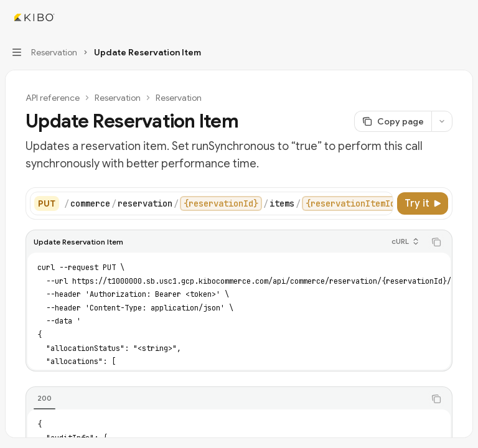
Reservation (118, 98)
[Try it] (423, 203)
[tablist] (225, 399)
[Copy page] (393, 121)
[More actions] (462, 17)
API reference (53, 98)
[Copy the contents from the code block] (436, 242)
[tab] (45, 398)
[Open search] (438, 17)
